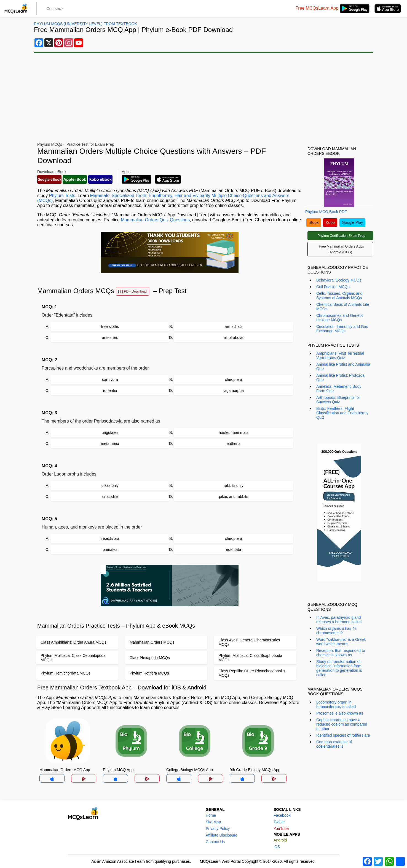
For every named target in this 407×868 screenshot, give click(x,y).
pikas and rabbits (234, 497)
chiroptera (234, 379)
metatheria (110, 444)
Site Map (213, 822)
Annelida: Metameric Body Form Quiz (339, 389)
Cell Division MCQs (333, 287)
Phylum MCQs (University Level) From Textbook (85, 24)
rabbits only (234, 485)
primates (110, 550)
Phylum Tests (62, 196)
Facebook (282, 815)
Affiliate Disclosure (222, 835)
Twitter (279, 822)
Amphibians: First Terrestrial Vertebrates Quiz (340, 355)
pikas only (110, 485)
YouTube (281, 829)
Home (211, 815)
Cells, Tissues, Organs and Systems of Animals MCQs (339, 296)
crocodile (110, 497)
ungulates (110, 432)
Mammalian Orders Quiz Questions (155, 220)
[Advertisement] (203, 97)
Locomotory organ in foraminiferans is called (336, 704)
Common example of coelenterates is (334, 744)
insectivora (110, 538)
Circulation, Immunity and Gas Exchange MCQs (342, 329)
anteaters (110, 338)
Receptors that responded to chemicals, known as (341, 653)
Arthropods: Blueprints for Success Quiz (338, 400)
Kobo (330, 222)
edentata (234, 550)
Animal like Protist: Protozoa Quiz (340, 378)
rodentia (110, 391)
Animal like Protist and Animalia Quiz (343, 367)
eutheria (234, 444)
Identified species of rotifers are (343, 735)
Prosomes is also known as (340, 713)
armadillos (234, 327)
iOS (277, 847)
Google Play (352, 222)
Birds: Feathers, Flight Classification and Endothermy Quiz (342, 413)
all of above (234, 338)
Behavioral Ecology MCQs (339, 280)
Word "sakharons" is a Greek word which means (341, 642)
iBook (314, 222)
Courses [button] (54, 9)
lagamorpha (234, 391)
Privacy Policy (218, 829)
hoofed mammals (233, 432)
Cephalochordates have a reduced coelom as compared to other (342, 724)
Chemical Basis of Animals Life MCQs (343, 307)
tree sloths (110, 327)
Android (280, 840)
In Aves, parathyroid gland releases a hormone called (339, 620)
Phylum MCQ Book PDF (326, 212)
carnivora (110, 379)
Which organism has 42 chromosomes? (336, 631)
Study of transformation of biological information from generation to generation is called (339, 668)
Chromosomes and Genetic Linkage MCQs (340, 318)
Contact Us (215, 842)
